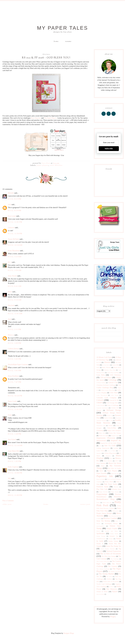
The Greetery (113, 566)
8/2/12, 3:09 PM (15, 343)
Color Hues (113, 393)
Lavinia (116, 448)
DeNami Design (114, 410)
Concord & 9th (114, 400)
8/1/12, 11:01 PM (15, 222)
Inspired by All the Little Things (111, 443)
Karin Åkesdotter (14, 251)
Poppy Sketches (103, 492)
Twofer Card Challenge (104, 584)
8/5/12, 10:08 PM (15, 473)
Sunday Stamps (113, 541)
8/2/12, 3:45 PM (15, 359)
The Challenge (115, 559)
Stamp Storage (101, 536)
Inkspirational (101, 441)
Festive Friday (108, 418)
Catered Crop (113, 383)
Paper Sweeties (102, 473)
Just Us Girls (110, 445)
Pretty (98, 502)
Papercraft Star (115, 473)
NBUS (101, 471)
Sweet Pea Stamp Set (114, 546)
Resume (68, 41)
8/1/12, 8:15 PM (15, 199)
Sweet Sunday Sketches (108, 549)
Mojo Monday (101, 463)
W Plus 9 (112, 587)
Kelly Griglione (13, 467)
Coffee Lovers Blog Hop (108, 390)
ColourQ (100, 400)
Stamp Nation (114, 534)
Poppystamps (102, 494)
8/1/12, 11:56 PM (15, 234)
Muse (103, 466)
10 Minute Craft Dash (104, 357)
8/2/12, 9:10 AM (15, 300)
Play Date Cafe (102, 489)
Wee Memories (112, 589)
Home (56, 41)
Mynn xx (11, 335)
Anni (10, 319)
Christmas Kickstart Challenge (106, 385)
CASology (113, 380)
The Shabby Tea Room (114, 571)
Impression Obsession (106, 438)
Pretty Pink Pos (107, 502)
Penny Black (109, 482)
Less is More (111, 451)
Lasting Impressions (103, 448)
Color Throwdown (102, 395)
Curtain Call (115, 408)
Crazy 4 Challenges (113, 405)
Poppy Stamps (115, 492)
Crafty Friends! (101, 405)
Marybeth (11, 305)
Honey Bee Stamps (115, 433)
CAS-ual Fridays (106, 377)
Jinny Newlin (12, 276)
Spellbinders (101, 534)
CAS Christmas (115, 375)
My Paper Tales (62, 28)
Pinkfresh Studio (103, 487)
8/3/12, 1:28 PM (15, 434)
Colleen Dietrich (14, 349)
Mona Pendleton (13, 376)
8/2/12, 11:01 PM (15, 409)
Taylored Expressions (114, 551)
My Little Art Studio (114, 468)
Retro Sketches (56, 165)
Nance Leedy (12, 401)
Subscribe (109, 149)
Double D (110, 415)
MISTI (117, 461)
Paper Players (43, 165)
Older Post (7, 504)
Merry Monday (108, 461)
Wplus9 (115, 592)
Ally (9, 478)
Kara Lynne (12, 216)
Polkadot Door (116, 489)
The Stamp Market (106, 574)
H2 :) (10, 262)
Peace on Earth (101, 479)
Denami (99, 410)
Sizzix (98, 531)
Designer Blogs (69, 633)
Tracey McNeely (14, 239)
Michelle (11, 193)
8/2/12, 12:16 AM (15, 245)
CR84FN (100, 403)
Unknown (11, 228)
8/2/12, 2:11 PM (15, 329)
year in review (100, 594)
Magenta (108, 456)
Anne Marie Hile (14, 451)
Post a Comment (8, 501)
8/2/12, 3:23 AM (15, 257)
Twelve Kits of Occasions (111, 582)
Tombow (109, 579)
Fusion (110, 425)
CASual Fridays (101, 383)
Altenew (107, 362)
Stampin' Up (114, 536)
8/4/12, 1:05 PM (15, 461)
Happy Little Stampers (114, 431)
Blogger (113, 617)
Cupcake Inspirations (102, 408)
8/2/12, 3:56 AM (15, 270)
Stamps (111, 539)
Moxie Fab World (115, 463)
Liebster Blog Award (110, 453)
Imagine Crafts (115, 436)
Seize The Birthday (104, 521)
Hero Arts (102, 433)
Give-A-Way (112, 428)
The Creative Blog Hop (103, 561)
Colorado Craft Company (106, 398)
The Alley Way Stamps (109, 556)
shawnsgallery (100, 526)
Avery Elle (115, 365)
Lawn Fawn (100, 451)
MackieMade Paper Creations (18, 365)
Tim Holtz (109, 576)
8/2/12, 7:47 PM (15, 382)
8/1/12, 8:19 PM (15, 211)
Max (111, 458)
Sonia (10, 415)
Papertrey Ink (105, 476)
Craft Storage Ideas (112, 403)
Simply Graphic (112, 528)
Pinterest (116, 487)
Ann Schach (12, 439)
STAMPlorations (101, 539)
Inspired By (116, 440)
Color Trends (115, 395)
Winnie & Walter (102, 592)
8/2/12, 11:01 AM (15, 314)
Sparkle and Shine (111, 531)
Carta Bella (101, 375)
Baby (98, 367)
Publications (115, 511)
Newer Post (85, 504)
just (100, 446)
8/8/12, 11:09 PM (15, 495)
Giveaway (100, 430)
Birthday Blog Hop (110, 370)
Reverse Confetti (110, 518)
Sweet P (100, 544)
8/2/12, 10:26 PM (15, 396)
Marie (10, 292)
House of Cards (104, 436)
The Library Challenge (103, 569)
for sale (111, 420)
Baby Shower (106, 367)
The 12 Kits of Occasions (110, 554)
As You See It (106, 365)
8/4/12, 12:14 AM (15, 445)
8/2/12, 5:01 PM (15, 371)
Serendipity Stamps (111, 524)
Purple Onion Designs (104, 513)
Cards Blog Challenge (113, 373)
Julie (9, 205)
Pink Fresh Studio (111, 484)
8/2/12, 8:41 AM (15, 286)
